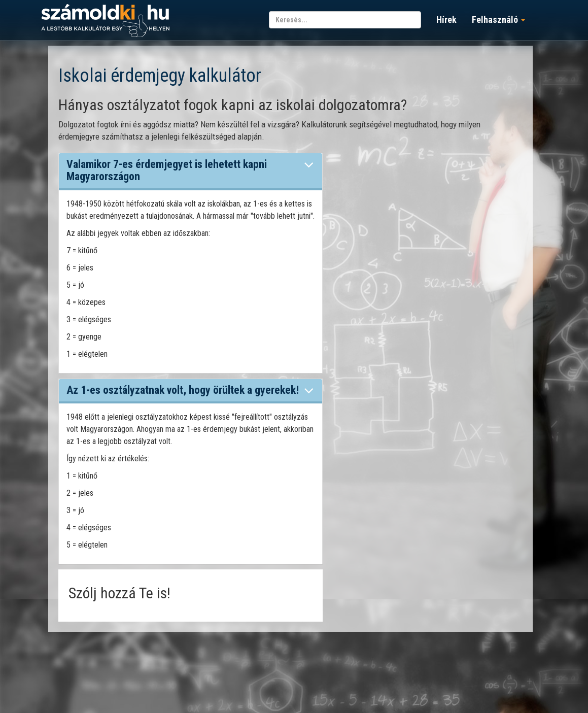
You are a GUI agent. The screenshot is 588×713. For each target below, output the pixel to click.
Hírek (446, 20)
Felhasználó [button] (498, 20)
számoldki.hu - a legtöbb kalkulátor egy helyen (105, 21)
